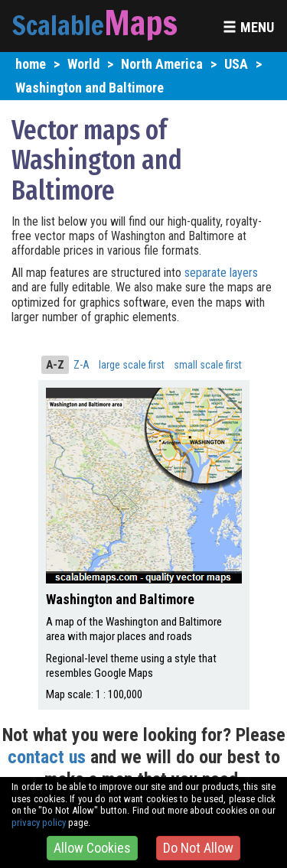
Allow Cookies (92, 848)
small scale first (208, 365)
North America (162, 64)
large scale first (132, 365)
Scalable (58, 25)
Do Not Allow (198, 848)
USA (236, 64)
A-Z (55, 365)
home (31, 64)
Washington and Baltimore (90, 88)
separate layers (221, 273)
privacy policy (39, 822)
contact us (47, 757)
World (83, 64)
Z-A (82, 365)
